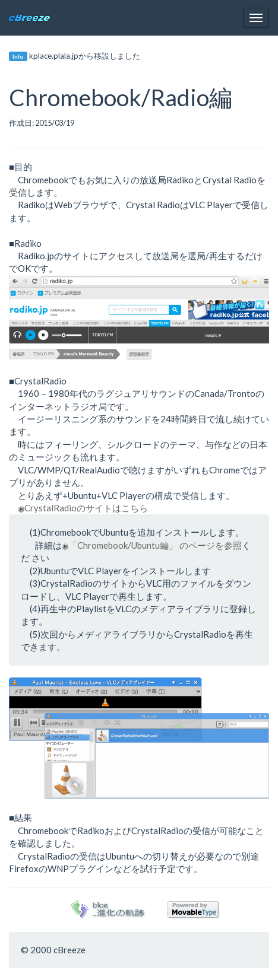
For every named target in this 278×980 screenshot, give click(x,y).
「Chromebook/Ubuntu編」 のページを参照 (152, 545)
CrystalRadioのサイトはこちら (83, 508)
